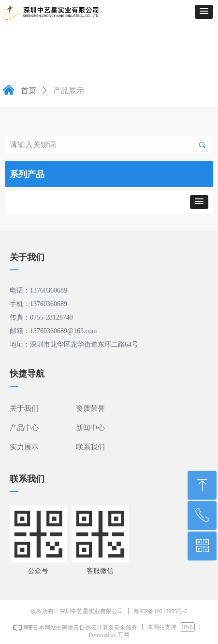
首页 (29, 91)
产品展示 (69, 91)
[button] (204, 12)
